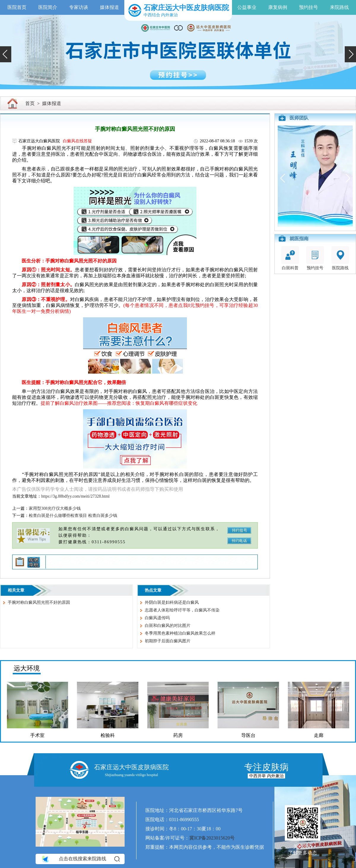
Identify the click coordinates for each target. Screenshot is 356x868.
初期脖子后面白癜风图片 (168, 641)
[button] (6, 54)
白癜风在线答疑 (77, 141)
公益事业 (247, 7)
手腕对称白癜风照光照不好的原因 (39, 602)
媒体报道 (109, 7)
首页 (30, 103)
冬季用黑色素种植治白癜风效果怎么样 (180, 633)
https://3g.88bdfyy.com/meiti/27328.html (75, 496)
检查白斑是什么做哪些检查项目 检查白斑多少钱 (73, 516)
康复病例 (278, 7)
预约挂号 (309, 7)
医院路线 (340, 258)
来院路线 (339, 7)
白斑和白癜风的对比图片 (168, 626)
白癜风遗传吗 (157, 618)
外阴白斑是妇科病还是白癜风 (172, 602)
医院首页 (17, 7)
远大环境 (27, 668)
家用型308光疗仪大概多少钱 (55, 508)
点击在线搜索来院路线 (80, 859)
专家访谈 (79, 7)
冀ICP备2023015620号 (212, 838)
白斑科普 (290, 258)
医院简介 (48, 7)
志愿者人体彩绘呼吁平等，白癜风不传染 (182, 610)
